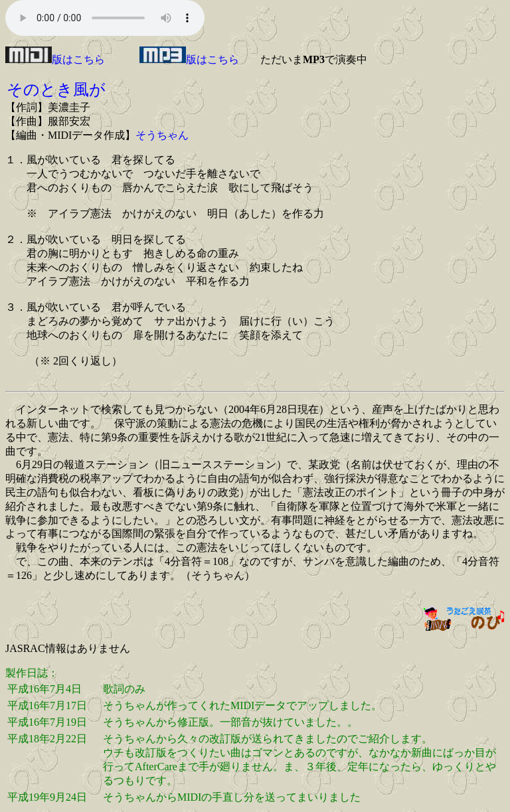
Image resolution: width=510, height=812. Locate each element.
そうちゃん (162, 135)
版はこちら (55, 59)
